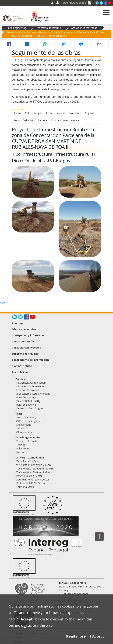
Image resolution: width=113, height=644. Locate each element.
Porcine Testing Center (29, 476)
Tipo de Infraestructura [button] (65, 120)
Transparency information (29, 335)
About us (18, 323)
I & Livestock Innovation (30, 386)
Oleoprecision (24, 432)
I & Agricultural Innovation (31, 383)
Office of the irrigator (28, 421)
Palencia (60, 113)
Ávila (27, 113)
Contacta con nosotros (26, 348)
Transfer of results (27, 441)
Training (21, 445)
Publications (23, 448)
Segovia (90, 113)
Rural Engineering (16, 28)
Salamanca (75, 113)
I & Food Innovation (28, 390)
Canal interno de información (30, 360)
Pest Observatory (26, 417)
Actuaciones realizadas (84, 28)
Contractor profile (23, 341)
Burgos (38, 113)
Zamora (43, 120)
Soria (17, 120)
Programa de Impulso (49, 28)
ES (52, 3)
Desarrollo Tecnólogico (30, 408)
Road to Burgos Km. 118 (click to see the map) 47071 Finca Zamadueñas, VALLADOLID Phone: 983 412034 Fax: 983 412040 (80, 594)
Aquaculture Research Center (33, 480)
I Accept (97, 636)
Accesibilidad (20, 372)
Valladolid (29, 120)
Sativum (21, 428)
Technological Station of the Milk (35, 469)
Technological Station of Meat (33, 472)
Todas (17, 113)
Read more (76, 636)
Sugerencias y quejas (25, 354)
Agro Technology (26, 397)
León (49, 113)
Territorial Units (25, 487)
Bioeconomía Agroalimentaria (33, 394)
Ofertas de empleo (24, 329)
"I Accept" (26, 619)
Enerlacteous (24, 425)
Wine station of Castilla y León (33, 465)
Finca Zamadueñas (27, 461)
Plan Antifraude (22, 366)
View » (4, 303)
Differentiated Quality (28, 401)
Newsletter (22, 452)
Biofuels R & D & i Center (31, 483)
